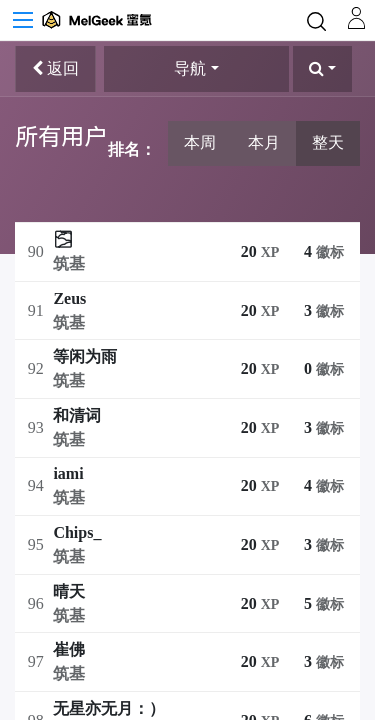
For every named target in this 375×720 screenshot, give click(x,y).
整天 (328, 142)
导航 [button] (190, 68)
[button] (322, 69)
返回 (55, 68)
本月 (264, 142)
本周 (200, 142)
